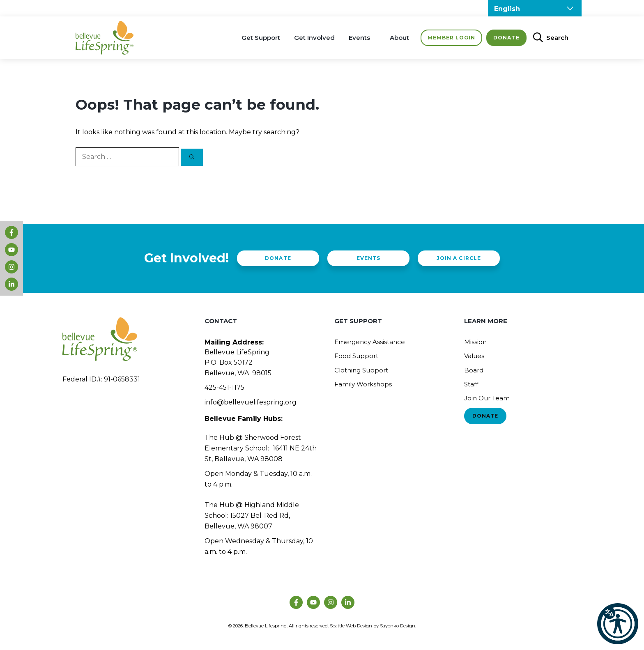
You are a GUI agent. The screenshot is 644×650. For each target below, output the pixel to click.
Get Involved (314, 38)
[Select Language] (535, 8)
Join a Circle (459, 258)
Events (359, 38)
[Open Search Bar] (547, 38)
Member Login (451, 38)
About (399, 38)
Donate (506, 38)
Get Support (261, 38)
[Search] (192, 157)
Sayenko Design (398, 626)
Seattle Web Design (351, 626)
